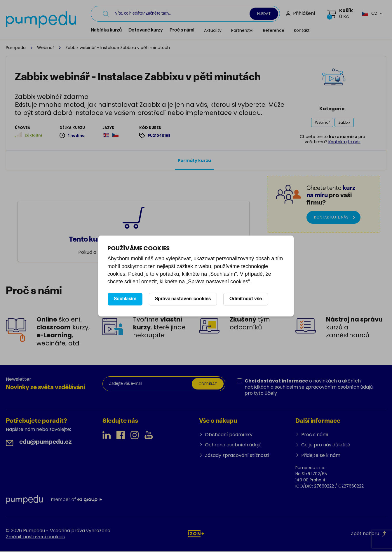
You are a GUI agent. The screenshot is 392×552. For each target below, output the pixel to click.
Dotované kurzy (148, 30)
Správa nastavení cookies (183, 299)
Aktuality (215, 30)
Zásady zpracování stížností (237, 456)
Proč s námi (185, 30)
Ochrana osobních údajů (233, 445)
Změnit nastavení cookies (35, 537)
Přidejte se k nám (321, 456)
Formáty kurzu (195, 161)
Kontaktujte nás (344, 142)
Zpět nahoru (369, 534)
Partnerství (245, 30)
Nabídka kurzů (109, 30)
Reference (276, 30)
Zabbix (345, 122)
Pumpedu (16, 48)
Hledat (264, 14)
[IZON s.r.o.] (196, 534)
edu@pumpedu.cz (46, 443)
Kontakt (304, 30)
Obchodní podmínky (229, 435)
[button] (370, 14)
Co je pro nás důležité (326, 445)
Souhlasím (125, 299)
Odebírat (207, 385)
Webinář (46, 48)
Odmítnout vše (246, 299)
